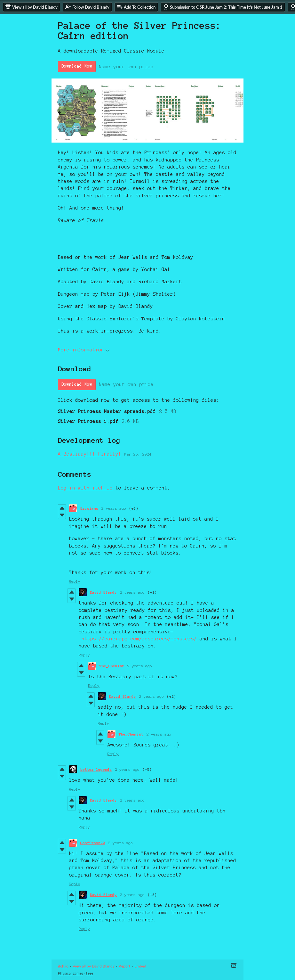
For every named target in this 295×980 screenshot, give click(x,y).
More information (84, 350)
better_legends (96, 769)
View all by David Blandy (94, 966)
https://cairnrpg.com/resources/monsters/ (139, 639)
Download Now (77, 66)
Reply (75, 581)
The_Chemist (112, 666)
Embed (140, 966)
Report (124, 966)
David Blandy (103, 592)
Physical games (71, 973)
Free (90, 973)
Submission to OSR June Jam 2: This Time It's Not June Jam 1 (223, 7)
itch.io (63, 966)
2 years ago (114, 508)
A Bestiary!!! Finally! (90, 454)
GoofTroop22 (93, 843)
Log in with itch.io (85, 488)
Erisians (89, 508)
